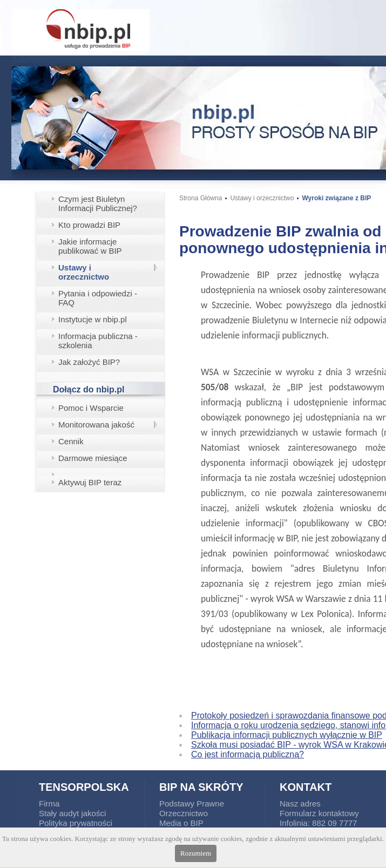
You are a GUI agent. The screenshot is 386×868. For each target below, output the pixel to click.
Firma (49, 803)
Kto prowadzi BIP (89, 225)
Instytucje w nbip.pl (93, 319)
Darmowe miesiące (93, 458)
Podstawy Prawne (192, 803)
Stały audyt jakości (72, 813)
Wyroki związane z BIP (336, 198)
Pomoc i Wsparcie (91, 408)
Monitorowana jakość (96, 425)
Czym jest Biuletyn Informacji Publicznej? (98, 204)
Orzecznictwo (184, 813)
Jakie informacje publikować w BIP (90, 246)
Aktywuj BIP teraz (90, 482)
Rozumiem (196, 853)
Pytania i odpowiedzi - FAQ (98, 298)
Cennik (71, 441)
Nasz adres (300, 803)
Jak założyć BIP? (89, 362)
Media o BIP (181, 823)
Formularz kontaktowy (319, 813)
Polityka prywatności (76, 823)
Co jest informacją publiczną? (248, 754)
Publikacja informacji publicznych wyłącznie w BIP (287, 735)
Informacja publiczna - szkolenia (98, 341)
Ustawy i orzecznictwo (84, 272)
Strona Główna (201, 198)
